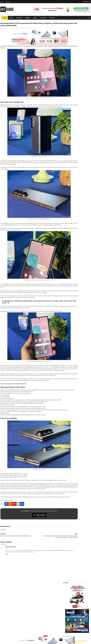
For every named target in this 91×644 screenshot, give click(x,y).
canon (72, 619)
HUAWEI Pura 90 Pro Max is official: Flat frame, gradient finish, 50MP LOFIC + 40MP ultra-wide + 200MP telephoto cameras (77, 203)
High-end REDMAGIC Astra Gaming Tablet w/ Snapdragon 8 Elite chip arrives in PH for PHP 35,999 (81, 140)
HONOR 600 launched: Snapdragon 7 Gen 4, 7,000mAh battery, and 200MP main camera (81, 180)
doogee (76, 622)
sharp (81, 616)
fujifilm (72, 616)
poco (64, 616)
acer (64, 613)
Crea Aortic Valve (12, 557)
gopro (80, 631)
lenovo (64, 610)
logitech (65, 625)
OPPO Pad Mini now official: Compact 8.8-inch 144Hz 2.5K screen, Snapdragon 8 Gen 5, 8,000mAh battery (80, 156)
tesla (64, 634)
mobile (25, 29)
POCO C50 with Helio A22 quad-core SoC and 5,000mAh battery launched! (81, 132)
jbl (72, 625)
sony (82, 610)
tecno (73, 610)
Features (18, 18)
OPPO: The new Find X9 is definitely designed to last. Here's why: (75, 82)
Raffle (34, 18)
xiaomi (73, 602)
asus (82, 605)
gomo (82, 628)
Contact (7, 2)
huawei (64, 599)
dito (71, 613)
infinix (73, 607)
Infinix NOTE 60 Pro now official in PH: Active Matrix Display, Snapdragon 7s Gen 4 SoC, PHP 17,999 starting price (81, 164)
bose (80, 634)
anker (74, 628)
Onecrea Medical (11, 554)
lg (80, 607)
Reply (7, 561)
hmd (72, 631)
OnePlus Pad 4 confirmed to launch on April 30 (80, 147)
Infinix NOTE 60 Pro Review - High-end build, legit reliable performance (80, 194)
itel (80, 619)
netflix (64, 619)
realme (64, 605)
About (2, 2)
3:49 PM (8, 555)
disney (64, 631)
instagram (65, 628)
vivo (82, 602)
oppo (64, 602)
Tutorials (42, 18)
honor (74, 605)
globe (64, 607)
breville (72, 634)
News (10, 18)
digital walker (66, 622)
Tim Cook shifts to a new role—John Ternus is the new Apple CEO (81, 172)
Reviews (27, 18)
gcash (80, 613)
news (28, 29)
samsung (32, 29)
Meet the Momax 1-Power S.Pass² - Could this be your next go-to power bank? (81, 187)
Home (4, 18)
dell (79, 625)
